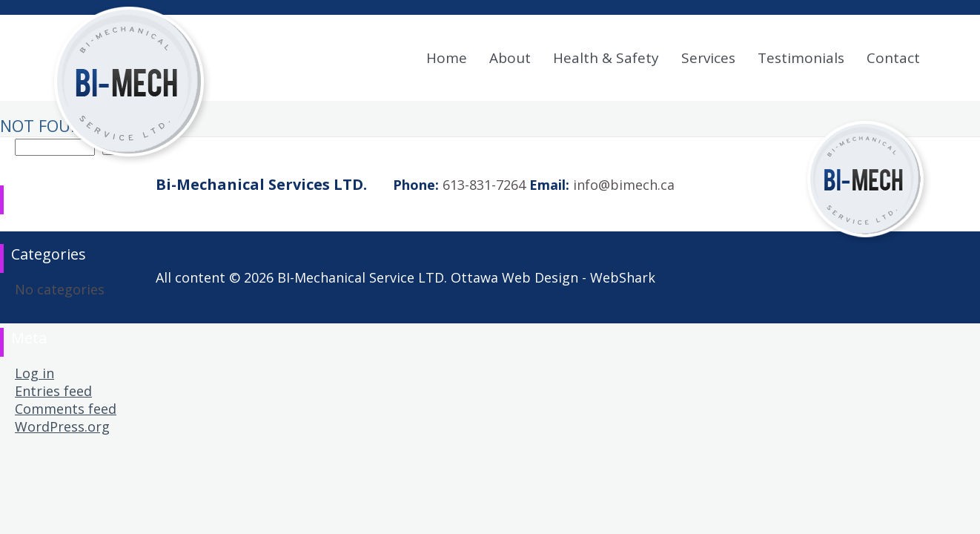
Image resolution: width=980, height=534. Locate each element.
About (510, 58)
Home (447, 58)
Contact (893, 58)
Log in (34, 373)
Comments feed (66, 409)
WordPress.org (62, 426)
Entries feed (53, 391)
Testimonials (801, 58)
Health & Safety (606, 58)
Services (708, 58)
